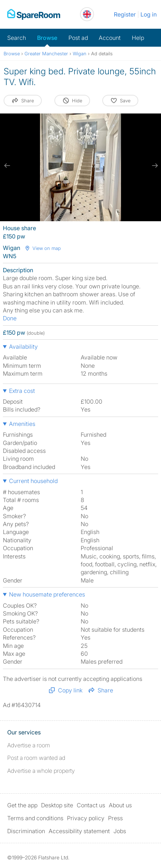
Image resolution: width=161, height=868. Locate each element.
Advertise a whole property (41, 771)
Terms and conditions (35, 818)
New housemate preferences (47, 594)
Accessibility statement (79, 831)
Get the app (22, 805)
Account (110, 38)
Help (138, 38)
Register (125, 14)
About (120, 805)
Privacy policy (86, 818)
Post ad (78, 38)
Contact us (91, 805)
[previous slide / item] (7, 166)
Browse (47, 38)
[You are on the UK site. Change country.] (87, 14)
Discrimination (26, 831)
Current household (33, 481)
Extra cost (22, 391)
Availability (23, 347)
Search (17, 38)
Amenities (22, 424)
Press (115, 818)
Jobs (120, 831)
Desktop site (57, 805)
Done (10, 318)
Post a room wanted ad (36, 758)
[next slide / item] (154, 166)
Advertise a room (29, 745)
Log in (149, 14)
